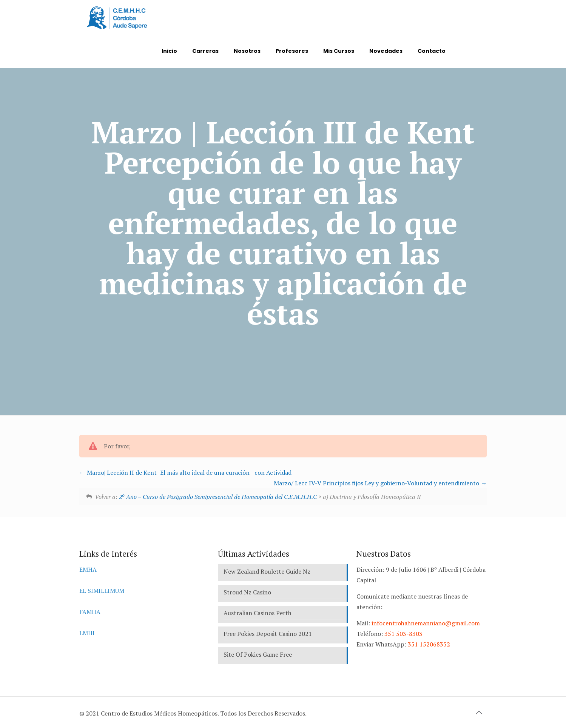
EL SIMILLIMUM (102, 591)
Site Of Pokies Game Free (258, 654)
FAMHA (90, 612)
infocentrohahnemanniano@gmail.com (426, 623)
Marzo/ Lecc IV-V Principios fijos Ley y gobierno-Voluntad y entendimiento (380, 483)
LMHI (87, 633)
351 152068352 (429, 644)
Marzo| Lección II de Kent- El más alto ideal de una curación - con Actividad (185, 473)
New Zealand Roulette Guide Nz (267, 571)
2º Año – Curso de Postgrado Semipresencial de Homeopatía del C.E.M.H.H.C (218, 497)
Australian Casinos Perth (258, 613)
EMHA (88, 569)
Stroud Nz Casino (247, 592)
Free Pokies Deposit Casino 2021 (268, 634)
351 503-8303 (403, 634)
